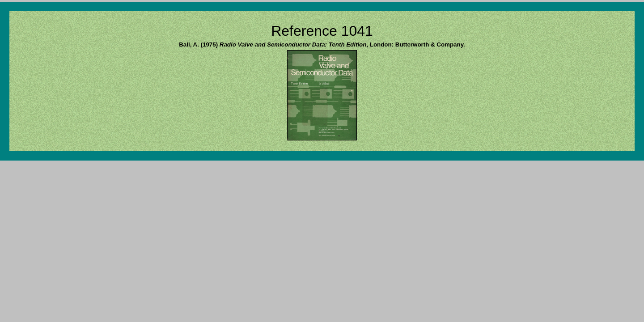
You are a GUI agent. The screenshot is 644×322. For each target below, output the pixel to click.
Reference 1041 (322, 31)
